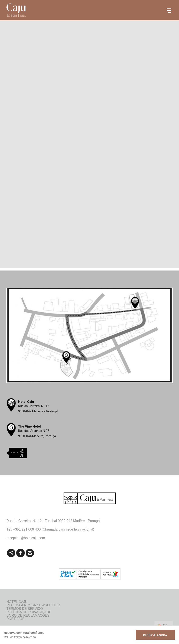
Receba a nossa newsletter (33, 605)
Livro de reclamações (28, 616)
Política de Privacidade (29, 612)
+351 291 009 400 (27, 529)
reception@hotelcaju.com (26, 538)
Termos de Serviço (25, 609)
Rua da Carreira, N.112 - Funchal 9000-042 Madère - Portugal (53, 521)
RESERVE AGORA (155, 635)
